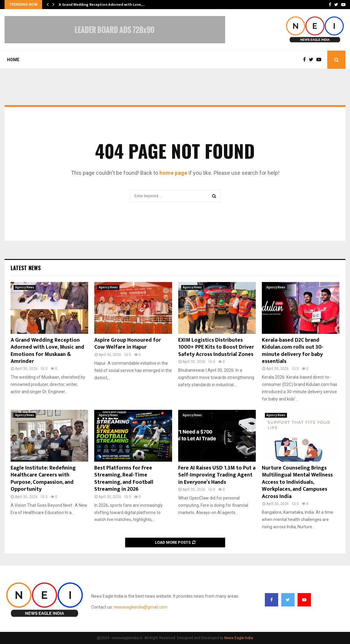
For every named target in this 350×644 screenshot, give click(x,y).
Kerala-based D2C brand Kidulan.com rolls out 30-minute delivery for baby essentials (293, 351)
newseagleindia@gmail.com (141, 607)
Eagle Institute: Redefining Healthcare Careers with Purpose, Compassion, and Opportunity (43, 479)
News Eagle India (239, 638)
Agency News (25, 287)
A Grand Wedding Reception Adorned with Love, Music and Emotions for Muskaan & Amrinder (47, 351)
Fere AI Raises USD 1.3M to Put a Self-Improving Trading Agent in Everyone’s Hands (217, 475)
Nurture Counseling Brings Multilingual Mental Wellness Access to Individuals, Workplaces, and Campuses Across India (297, 482)
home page (173, 173)
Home (13, 60)
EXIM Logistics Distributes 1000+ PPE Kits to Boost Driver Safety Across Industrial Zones (216, 347)
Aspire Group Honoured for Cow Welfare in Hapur (128, 344)
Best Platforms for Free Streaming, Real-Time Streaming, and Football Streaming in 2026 (124, 479)
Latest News (26, 268)
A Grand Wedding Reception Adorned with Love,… (102, 5)
